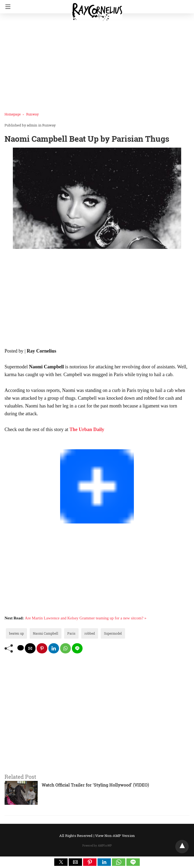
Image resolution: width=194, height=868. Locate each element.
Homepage (13, 114)
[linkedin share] (54, 648)
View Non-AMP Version (115, 836)
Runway (32, 114)
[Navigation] (7, 7)
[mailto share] (30, 648)
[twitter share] (21, 648)
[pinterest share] (42, 648)
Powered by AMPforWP (97, 846)
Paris (71, 633)
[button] (61, 862)
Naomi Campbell (46, 633)
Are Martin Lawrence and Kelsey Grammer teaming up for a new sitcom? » (86, 618)
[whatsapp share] (65, 648)
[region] (95, 299)
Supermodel (113, 633)
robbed (90, 633)
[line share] (77, 648)
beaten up (16, 633)
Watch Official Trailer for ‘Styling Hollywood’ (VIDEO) (95, 785)
